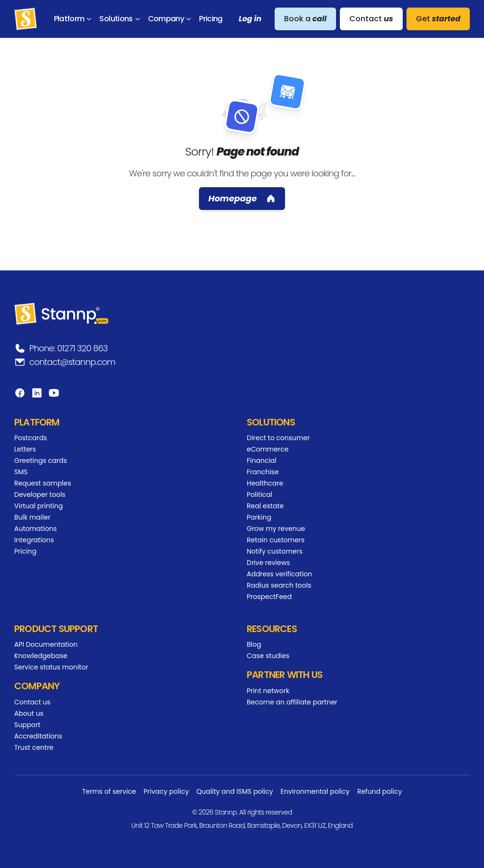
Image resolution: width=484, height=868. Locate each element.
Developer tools (40, 495)
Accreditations (38, 736)
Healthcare (265, 483)
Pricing (25, 551)
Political (259, 495)
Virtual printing (39, 506)
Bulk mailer (32, 517)
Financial (262, 460)
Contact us (32, 702)
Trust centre (34, 747)
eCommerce (268, 449)
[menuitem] (75, 19)
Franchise (263, 472)
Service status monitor (51, 667)
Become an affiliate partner (292, 702)
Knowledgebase (41, 656)
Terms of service (109, 791)
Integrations (34, 540)
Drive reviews (268, 563)
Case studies (268, 656)
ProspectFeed (269, 597)
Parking (259, 517)
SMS (21, 472)
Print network (268, 691)
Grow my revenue (276, 529)
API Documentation (46, 644)
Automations (35, 529)
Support (27, 725)
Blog (254, 644)
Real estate (265, 506)
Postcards (30, 438)
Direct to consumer (278, 438)
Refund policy (380, 791)
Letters (25, 449)
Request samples (43, 483)
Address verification (279, 574)
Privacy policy (166, 791)
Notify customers (275, 551)
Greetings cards (40, 460)
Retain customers (276, 540)
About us (29, 713)
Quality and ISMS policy (235, 791)
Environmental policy (315, 791)
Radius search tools (279, 585)
